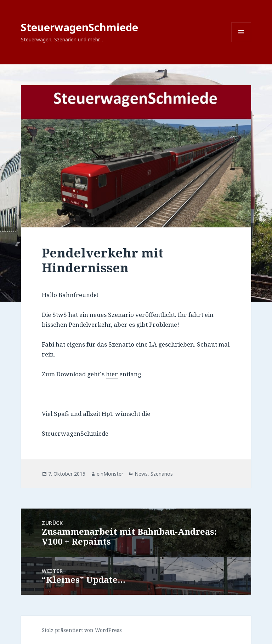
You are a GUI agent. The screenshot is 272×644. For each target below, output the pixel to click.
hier (112, 374)
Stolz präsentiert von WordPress (82, 630)
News (141, 474)
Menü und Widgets (241, 42)
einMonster (110, 474)
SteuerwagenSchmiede (80, 27)
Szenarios (162, 474)
